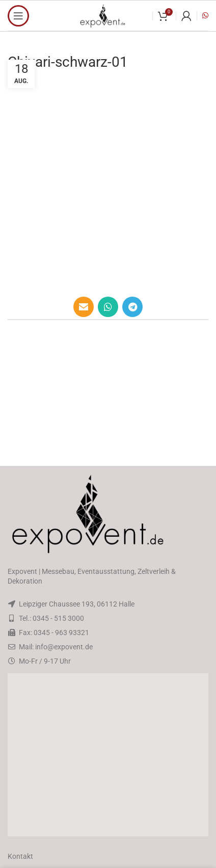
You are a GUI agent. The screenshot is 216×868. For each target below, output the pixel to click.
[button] (108, 755)
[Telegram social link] (132, 307)
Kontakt (20, 856)
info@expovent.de (64, 647)
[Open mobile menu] (18, 16)
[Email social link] (84, 307)
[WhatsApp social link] (108, 307)
